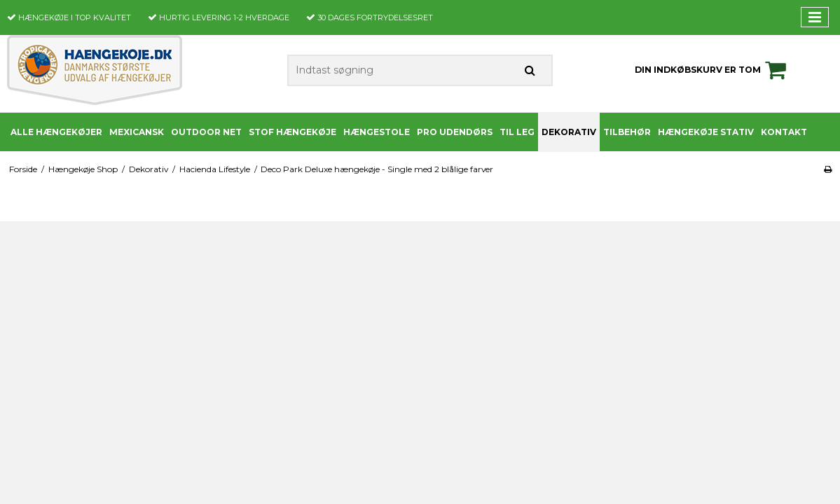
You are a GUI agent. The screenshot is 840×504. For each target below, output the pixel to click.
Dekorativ (569, 132)
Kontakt (784, 132)
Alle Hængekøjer (56, 132)
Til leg (517, 132)
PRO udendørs (455, 132)
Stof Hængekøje (292, 132)
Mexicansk (137, 132)
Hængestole (377, 132)
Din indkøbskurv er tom (712, 70)
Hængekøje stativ (706, 132)
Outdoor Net (206, 132)
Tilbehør (627, 132)
